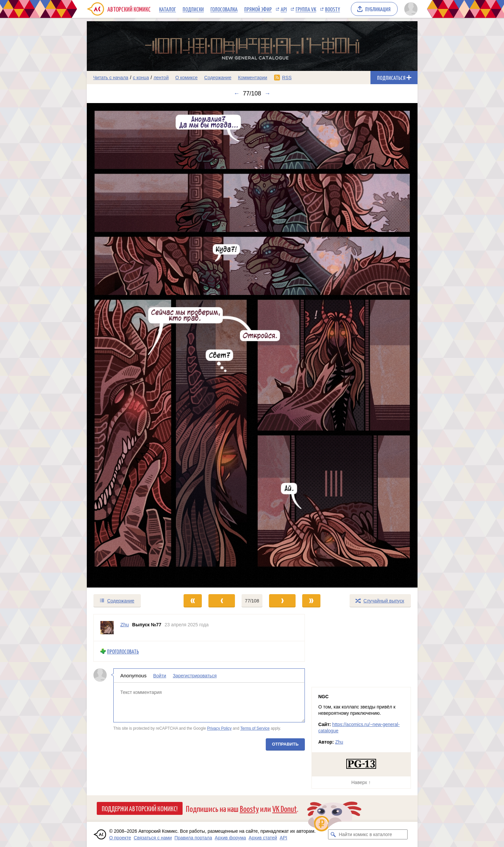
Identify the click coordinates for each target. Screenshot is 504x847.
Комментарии (252, 78)
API (284, 9)
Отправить (285, 744)
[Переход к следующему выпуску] (252, 345)
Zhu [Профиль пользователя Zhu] (125, 624)
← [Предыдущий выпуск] (237, 93)
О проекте (120, 838)
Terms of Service (255, 728)
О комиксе (186, 78)
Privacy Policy (219, 728)
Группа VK (306, 9)
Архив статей (263, 838)
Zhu (339, 742)
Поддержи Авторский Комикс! (140, 808)
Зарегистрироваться (195, 675)
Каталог (168, 9)
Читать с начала (111, 78)
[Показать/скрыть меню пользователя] (410, 9)
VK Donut (285, 808)
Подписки (193, 9)
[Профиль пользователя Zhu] (107, 628)
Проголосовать (123, 651)
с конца (141, 78)
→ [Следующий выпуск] (267, 93)
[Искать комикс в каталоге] (333, 834)
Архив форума (230, 838)
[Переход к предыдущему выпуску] (128, 345)
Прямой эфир (258, 9)
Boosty (333, 9)
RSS (287, 78)
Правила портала (193, 838)
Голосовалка (224, 9)
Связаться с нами (153, 838)
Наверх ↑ (361, 782)
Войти (160, 675)
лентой (161, 78)
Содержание (218, 78)
